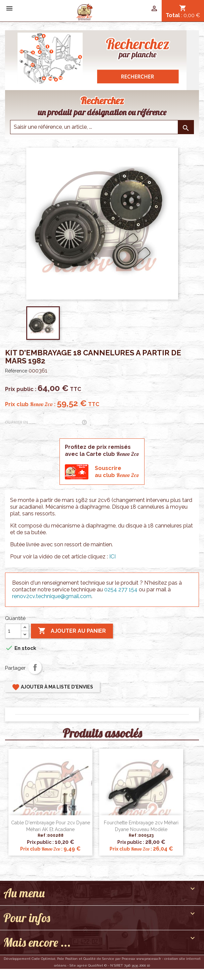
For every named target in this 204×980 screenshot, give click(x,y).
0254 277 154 (121, 590)
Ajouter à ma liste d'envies (52, 687)
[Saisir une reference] (102, 127)
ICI (112, 557)
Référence (16, 371)
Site (73, 965)
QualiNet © (97, 965)
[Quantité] (13, 631)
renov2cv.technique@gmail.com (52, 596)
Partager (35, 667)
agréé (82, 965)
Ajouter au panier (72, 631)
